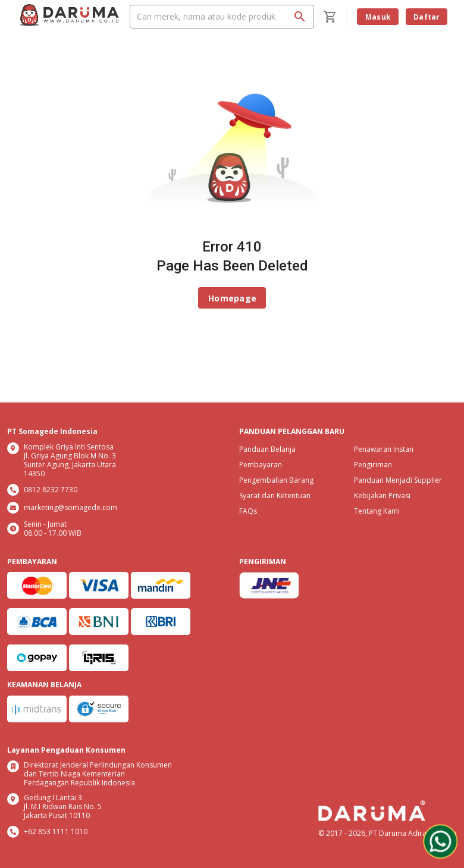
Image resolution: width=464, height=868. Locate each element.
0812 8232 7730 (51, 490)
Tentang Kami (377, 511)
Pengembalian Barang (276, 480)
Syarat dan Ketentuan (275, 496)
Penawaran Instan (384, 449)
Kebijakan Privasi (382, 496)
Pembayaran (261, 465)
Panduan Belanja (267, 449)
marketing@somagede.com (70, 507)
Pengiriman (373, 465)
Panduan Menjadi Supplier (398, 480)
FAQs (248, 511)
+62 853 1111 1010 (56, 831)
